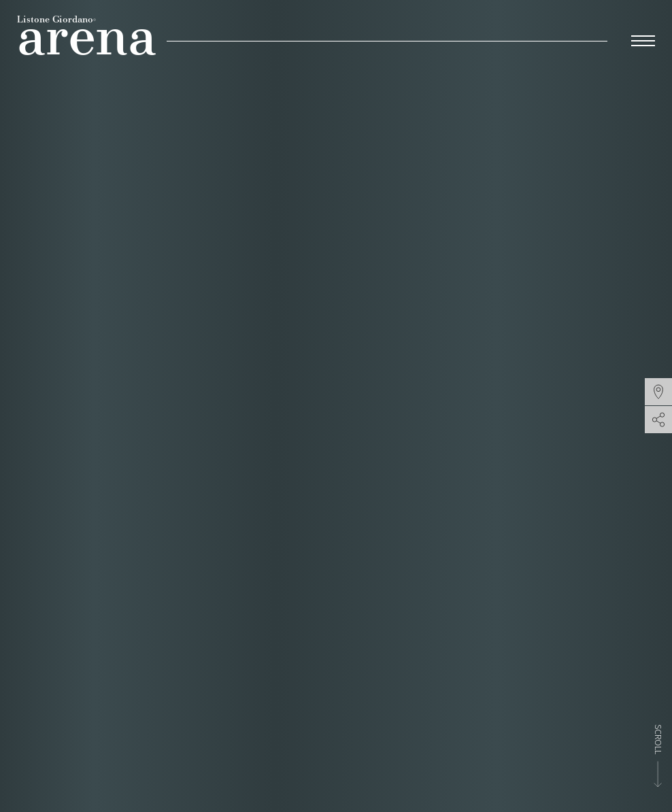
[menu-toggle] (643, 39)
